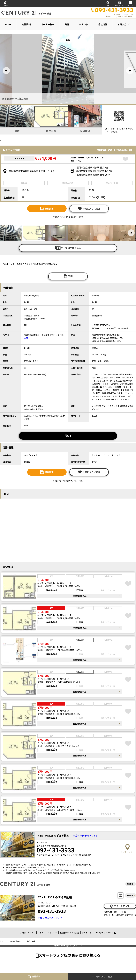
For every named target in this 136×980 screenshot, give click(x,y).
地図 (26, 338)
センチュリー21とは (106, 933)
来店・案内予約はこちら (86, 835)
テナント (84, 24)
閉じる (88, 436)
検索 (108, 3)
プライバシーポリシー (48, 933)
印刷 (68, 276)
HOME (6, 3)
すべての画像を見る (68, 248)
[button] (6, 71)
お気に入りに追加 (89, 209)
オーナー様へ (48, 24)
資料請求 (47, 209)
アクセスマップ (119, 906)
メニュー (130, 3)
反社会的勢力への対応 (70, 933)
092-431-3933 (52, 911)
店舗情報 (130, 895)
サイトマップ (88, 933)
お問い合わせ (119, 3)
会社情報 (103, 24)
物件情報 (26, 24)
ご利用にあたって (28, 933)
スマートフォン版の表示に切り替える (69, 955)
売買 (67, 24)
